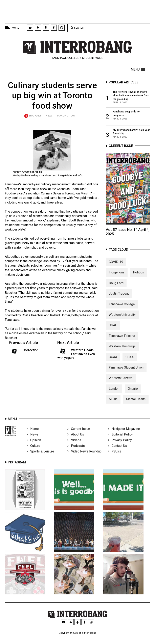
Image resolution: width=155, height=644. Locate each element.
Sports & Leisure (40, 457)
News (49, 116)
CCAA (130, 362)
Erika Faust (35, 116)
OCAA (113, 362)
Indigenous (117, 277)
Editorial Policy (120, 440)
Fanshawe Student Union (126, 372)
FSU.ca (115, 457)
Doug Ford (116, 288)
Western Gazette (121, 383)
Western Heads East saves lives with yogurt (76, 356)
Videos (74, 445)
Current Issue (79, 434)
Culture (33, 451)
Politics (138, 277)
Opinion (34, 445)
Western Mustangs (122, 351)
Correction (31, 352)
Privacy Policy (120, 445)
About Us (76, 440)
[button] (138, 70)
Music (113, 404)
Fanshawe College (122, 309)
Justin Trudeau (119, 298)
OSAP (113, 330)
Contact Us (117, 451)
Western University (122, 319)
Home (33, 434)
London (114, 393)
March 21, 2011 (67, 116)
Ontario (133, 393)
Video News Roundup (84, 457)
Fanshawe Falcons (122, 340)
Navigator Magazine (124, 434)
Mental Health (136, 404)
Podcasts (76, 451)
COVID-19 (116, 266)
